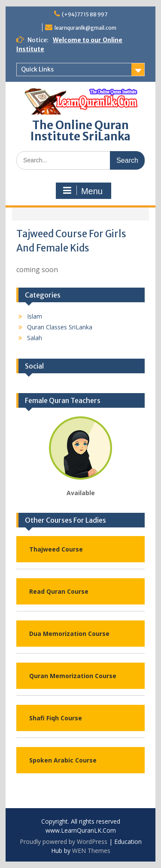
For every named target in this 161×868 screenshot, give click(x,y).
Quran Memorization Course (73, 676)
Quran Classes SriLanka (60, 327)
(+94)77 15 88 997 (85, 14)
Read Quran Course (59, 591)
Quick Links (37, 69)
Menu (82, 191)
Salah (35, 338)
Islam (35, 316)
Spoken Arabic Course (63, 760)
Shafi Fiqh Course (56, 718)
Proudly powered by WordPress (64, 842)
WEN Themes (91, 851)
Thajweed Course (56, 549)
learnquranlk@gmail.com (85, 28)
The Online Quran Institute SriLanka (80, 131)
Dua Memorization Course (69, 634)
